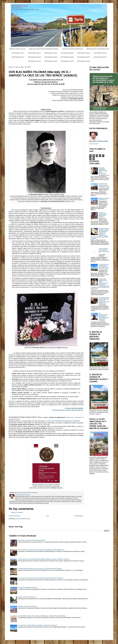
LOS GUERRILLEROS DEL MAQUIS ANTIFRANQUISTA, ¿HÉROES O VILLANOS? (104, 317)
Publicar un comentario (17, 512)
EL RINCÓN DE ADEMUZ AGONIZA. (28, 588)
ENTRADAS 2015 (84, 53)
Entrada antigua (79, 516)
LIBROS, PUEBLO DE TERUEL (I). (27, 597)
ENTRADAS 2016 (100, 53)
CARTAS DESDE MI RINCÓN (72, 49)
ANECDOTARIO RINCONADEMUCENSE (44, 49)
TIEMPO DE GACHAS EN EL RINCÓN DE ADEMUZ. (103, 215)
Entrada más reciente (15, 516)
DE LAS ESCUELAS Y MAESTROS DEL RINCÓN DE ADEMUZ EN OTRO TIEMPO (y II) (104, 301)
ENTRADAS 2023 (34, 61)
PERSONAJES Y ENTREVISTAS (98, 49)
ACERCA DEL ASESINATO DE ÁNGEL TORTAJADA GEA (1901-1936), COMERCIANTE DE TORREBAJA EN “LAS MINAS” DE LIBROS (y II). (100, 284)
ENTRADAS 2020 (67, 57)
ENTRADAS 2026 (84, 61)
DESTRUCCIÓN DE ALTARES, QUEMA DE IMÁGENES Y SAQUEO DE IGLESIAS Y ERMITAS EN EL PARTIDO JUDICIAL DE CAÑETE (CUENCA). (100, 234)
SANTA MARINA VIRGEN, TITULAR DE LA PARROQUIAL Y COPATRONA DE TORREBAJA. (42, 616)
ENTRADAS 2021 (84, 57)
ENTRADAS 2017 (18, 57)
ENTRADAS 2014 (67, 53)
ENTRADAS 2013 (51, 53)
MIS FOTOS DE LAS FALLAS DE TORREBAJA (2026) (104, 185)
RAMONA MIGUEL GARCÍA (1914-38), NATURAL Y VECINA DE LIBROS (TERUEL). (40, 569)
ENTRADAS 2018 (34, 57)
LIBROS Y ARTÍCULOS (17, 49)
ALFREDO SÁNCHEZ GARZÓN (100, 141)
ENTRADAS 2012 (34, 53)
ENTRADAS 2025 (67, 61)
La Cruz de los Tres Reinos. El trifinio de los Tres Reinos (63, 421)
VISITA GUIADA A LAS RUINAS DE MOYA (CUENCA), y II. (104, 251)
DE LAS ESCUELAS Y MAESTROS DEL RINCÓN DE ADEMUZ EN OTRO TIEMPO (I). (41, 578)
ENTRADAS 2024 (51, 61)
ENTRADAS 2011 (18, 53)
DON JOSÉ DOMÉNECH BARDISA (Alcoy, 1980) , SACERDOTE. (103, 171)
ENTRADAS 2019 (51, 57)
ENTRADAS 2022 (100, 57)
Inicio (48, 516)
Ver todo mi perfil (94, 144)
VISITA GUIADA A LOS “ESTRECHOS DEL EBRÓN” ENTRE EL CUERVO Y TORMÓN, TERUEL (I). (44, 559)
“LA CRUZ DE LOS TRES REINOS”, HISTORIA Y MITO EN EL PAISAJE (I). (104, 267)
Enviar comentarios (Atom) (23, 519)
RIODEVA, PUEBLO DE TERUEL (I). (104, 199)
